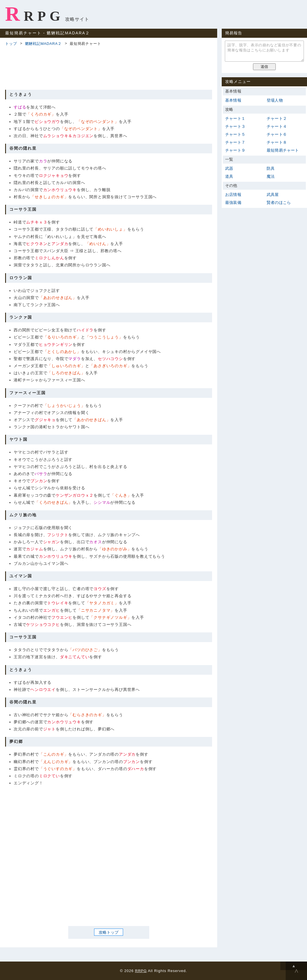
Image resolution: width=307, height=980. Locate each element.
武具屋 (273, 195)
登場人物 (275, 100)
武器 (229, 168)
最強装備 (233, 202)
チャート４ (277, 126)
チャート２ (277, 118)
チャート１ (235, 118)
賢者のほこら (279, 202)
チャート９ (235, 150)
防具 (271, 168)
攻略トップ (109, 932)
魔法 (271, 176)
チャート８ (277, 142)
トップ (11, 44)
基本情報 (233, 100)
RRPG (35, 14)
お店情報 (233, 195)
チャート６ (277, 134)
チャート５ (235, 134)
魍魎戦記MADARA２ (43, 44)
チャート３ (235, 126)
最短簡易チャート (283, 150)
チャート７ (235, 142)
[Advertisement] (109, 67)
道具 (229, 176)
